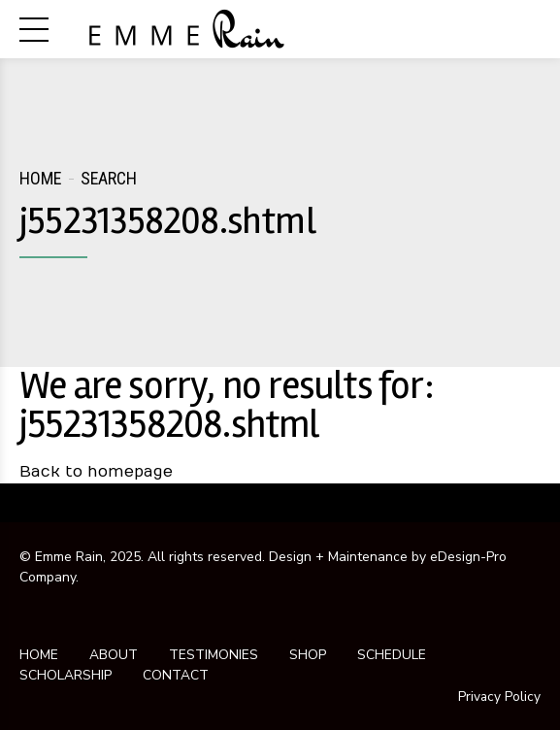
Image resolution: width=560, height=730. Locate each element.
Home (40, 178)
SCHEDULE (392, 655)
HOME (39, 655)
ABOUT (114, 655)
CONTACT (176, 675)
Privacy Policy (499, 696)
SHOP (308, 655)
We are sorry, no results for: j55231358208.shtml (227, 405)
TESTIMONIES (214, 655)
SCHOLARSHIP (66, 675)
